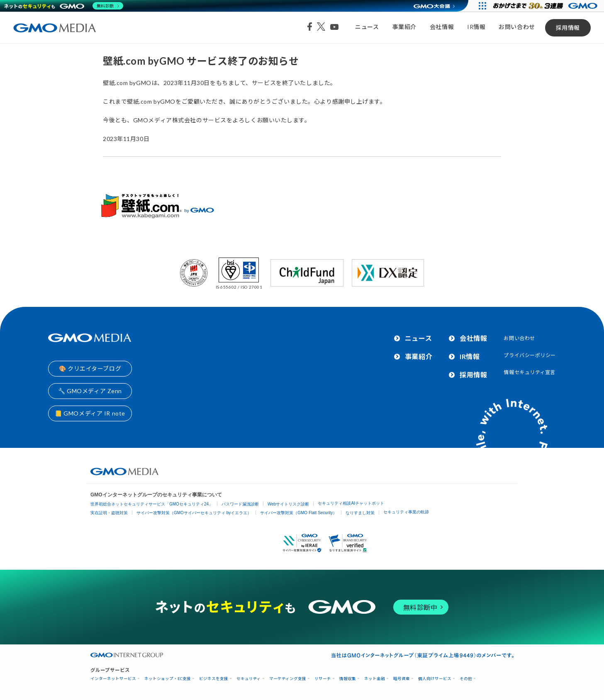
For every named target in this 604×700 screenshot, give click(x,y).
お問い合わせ (517, 27)
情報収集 (348, 679)
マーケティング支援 (288, 679)
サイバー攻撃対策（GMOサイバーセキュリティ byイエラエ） (194, 513)
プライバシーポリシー (530, 355)
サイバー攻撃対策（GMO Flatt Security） (298, 513)
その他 (466, 679)
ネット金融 (375, 679)
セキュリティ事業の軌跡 (406, 512)
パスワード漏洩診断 (240, 504)
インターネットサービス (113, 679)
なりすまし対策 (360, 513)
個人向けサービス (435, 679)
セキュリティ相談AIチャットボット (351, 503)
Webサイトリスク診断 (288, 504)
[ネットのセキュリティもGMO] (64, 6)
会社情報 (442, 27)
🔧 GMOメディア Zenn (90, 391)
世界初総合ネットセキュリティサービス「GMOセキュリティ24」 (152, 504)
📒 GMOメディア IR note (90, 413)
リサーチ (323, 679)
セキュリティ (249, 679)
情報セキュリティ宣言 (530, 372)
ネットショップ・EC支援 (168, 679)
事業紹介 (404, 27)
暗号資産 (402, 679)
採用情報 (568, 28)
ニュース (367, 27)
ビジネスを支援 (214, 679)
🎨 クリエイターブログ (90, 368)
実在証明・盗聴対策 (109, 513)
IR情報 (476, 27)
